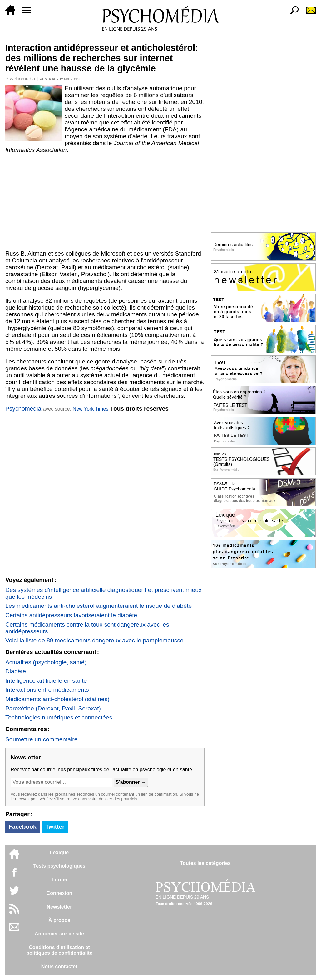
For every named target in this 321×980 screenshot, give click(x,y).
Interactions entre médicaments (47, 690)
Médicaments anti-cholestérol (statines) (57, 699)
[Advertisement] (105, 200)
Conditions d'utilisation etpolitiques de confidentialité (59, 950)
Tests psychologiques (59, 866)
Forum (59, 880)
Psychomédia (20, 79)
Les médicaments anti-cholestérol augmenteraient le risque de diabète (99, 606)
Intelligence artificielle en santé (46, 681)
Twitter (55, 827)
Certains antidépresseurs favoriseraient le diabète (71, 615)
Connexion (59, 893)
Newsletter (59, 907)
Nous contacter (59, 966)
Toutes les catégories (205, 863)
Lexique (59, 853)
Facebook (22, 827)
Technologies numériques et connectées (59, 717)
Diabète (16, 671)
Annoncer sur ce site (59, 934)
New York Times (91, 409)
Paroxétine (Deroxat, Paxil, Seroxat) (53, 708)
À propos (59, 920)
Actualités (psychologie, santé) (46, 662)
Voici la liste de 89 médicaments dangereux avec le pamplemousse (94, 640)
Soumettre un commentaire (41, 739)
